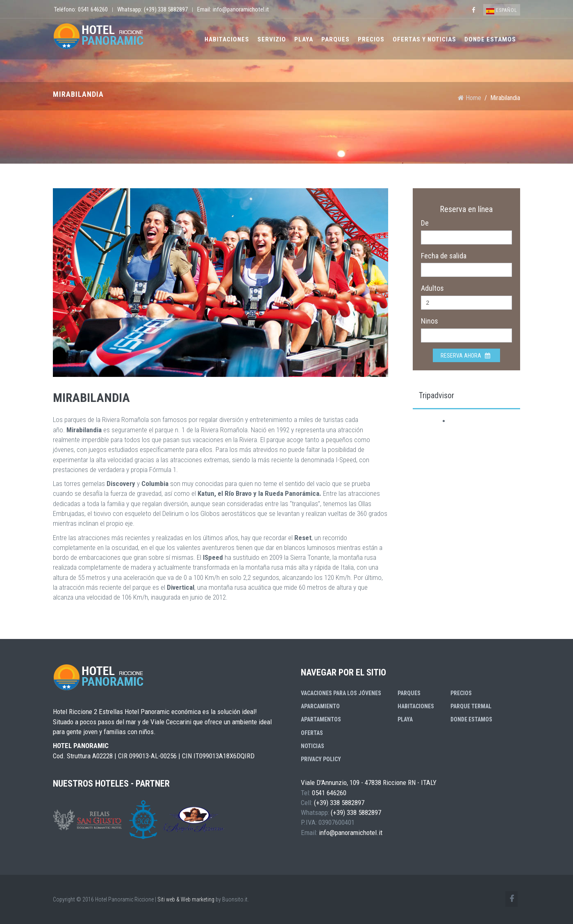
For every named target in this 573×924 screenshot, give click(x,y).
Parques (335, 39)
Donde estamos (490, 39)
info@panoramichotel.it (241, 9)
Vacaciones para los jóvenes (341, 693)
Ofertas (312, 733)
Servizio (272, 39)
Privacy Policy (321, 759)
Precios (371, 39)
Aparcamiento (320, 706)
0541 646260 (93, 9)
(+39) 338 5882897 (166, 9)
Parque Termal (471, 706)
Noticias (313, 746)
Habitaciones (227, 39)
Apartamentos (321, 719)
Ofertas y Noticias (424, 39)
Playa (304, 39)
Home (470, 98)
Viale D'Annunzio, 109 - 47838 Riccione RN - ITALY (369, 783)
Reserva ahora (465, 356)
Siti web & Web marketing (186, 899)
